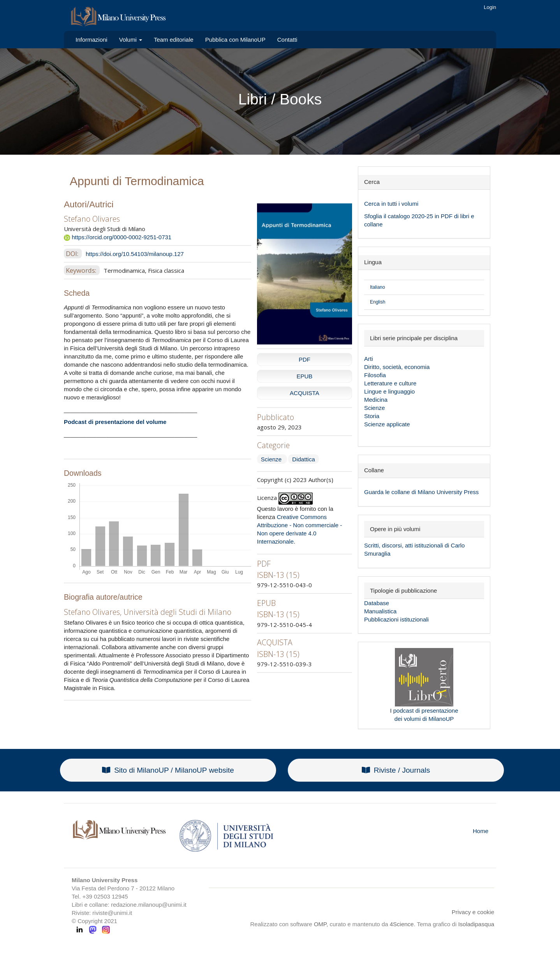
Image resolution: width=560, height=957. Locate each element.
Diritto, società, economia (397, 367)
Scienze (272, 459)
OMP (320, 924)
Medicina (376, 400)
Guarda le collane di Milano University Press (421, 492)
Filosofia (375, 375)
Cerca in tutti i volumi (391, 204)
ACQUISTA (305, 393)
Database (377, 603)
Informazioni (92, 40)
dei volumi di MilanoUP (424, 719)
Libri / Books (280, 99)
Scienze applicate (387, 424)
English (378, 302)
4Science (402, 924)
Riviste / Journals (396, 770)
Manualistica (380, 611)
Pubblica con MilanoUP (235, 40)
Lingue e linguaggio (389, 391)
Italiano (378, 287)
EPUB (304, 376)
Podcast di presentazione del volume (115, 422)
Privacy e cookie (473, 912)
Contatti (287, 40)
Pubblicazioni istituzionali (396, 619)
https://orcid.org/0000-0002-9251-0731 (118, 237)
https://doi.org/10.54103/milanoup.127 (135, 254)
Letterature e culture (390, 383)
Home (481, 831)
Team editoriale (174, 40)
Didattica (303, 459)
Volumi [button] (131, 40)
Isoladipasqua (476, 924)
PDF (305, 359)
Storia (372, 416)
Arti (369, 359)
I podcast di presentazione (424, 711)
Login (490, 7)
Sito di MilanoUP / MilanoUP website (168, 770)
